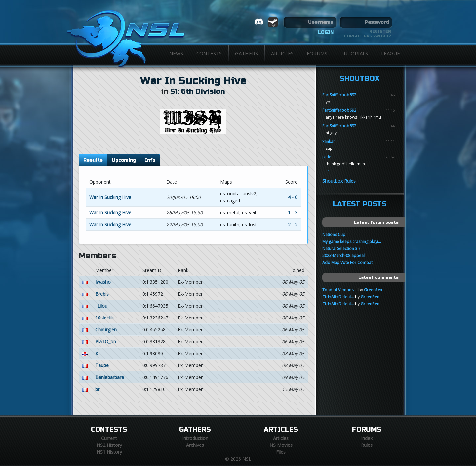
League (391, 53)
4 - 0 (293, 197)
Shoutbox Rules (339, 181)
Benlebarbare (110, 377)
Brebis (102, 294)
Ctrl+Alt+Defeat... (338, 297)
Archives (195, 445)
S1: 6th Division (198, 91)
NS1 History (109, 452)
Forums (317, 53)
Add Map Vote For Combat (347, 262)
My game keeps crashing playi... (352, 242)
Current (109, 438)
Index (367, 438)
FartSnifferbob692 (339, 95)
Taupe (102, 365)
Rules (367, 445)
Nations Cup (334, 235)
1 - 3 (293, 212)
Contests (209, 53)
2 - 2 (293, 224)
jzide (327, 157)
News (176, 53)
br (97, 389)
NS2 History (109, 445)
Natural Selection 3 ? (341, 249)
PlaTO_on (106, 341)
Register (380, 31)
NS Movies (281, 445)
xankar (329, 141)
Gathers (246, 53)
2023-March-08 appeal (343, 255)
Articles (282, 53)
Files (281, 452)
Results (93, 160)
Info (150, 160)
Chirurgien (106, 330)
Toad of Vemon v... (340, 290)
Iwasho (103, 282)
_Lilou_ (102, 306)
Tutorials (354, 53)
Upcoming (124, 160)
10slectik (104, 318)
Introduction (195, 438)
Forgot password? (368, 36)
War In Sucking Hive (193, 81)
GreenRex (373, 290)
